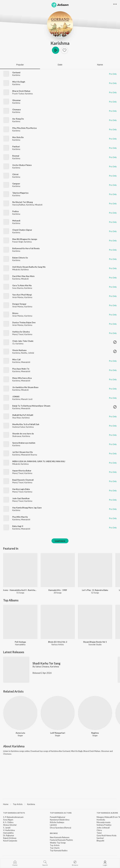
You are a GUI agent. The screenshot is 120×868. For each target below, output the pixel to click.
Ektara (15, 313)
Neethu (24, 353)
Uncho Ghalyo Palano (22, 165)
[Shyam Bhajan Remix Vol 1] (95, 622)
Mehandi (16, 221)
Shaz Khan (17, 418)
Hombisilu (101, 820)
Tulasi (99, 833)
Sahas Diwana (42, 666)
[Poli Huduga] (20, 622)
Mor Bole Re (18, 137)
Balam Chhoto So (20, 258)
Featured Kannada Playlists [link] (61, 840)
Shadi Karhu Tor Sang (47, 663)
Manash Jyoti (27, 399)
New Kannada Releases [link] (60, 837)
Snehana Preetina (104, 825)
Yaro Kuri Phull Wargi (22, 295)
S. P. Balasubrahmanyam (13, 817)
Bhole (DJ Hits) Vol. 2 (58, 642)
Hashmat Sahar (19, 427)
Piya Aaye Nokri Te (21, 369)
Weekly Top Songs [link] (58, 843)
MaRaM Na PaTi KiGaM (23, 415)
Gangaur (16, 184)
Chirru (99, 830)
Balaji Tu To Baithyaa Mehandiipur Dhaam (31, 406)
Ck (13, 344)
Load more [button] (60, 541)
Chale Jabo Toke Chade (23, 341)
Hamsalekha (8, 833)
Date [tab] (60, 65)
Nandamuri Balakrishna (60, 820)
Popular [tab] (20, 65)
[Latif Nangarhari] (58, 713)
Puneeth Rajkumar (58, 817)
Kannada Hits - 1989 (58, 590)
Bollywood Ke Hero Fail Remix (26, 248)
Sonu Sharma (18, 288)
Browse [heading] (54, 833)
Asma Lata (20, 733)
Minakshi (39, 205)
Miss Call (16, 359)
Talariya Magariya (20, 193)
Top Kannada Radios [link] (59, 850)
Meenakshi (26, 362)
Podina (15, 211)
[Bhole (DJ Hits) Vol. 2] (58, 622)
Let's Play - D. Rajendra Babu (95, 590)
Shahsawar (17, 436)
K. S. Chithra (8, 822)
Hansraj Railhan (19, 205)
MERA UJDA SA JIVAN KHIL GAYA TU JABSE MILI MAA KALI (39, 461)
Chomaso (17, 110)
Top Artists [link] (55, 845)
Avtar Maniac (18, 297)
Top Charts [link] (55, 848)
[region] (60, 804)
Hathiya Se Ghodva (21, 332)
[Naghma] (95, 713)
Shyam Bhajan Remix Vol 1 (95, 642)
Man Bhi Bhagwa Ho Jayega (25, 239)
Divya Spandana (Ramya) (61, 828)
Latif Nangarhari (58, 733)
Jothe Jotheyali (103, 828)
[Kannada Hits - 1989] (58, 570)
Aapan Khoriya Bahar (22, 471)
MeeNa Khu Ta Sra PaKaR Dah (26, 424)
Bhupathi (100, 841)
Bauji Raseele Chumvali (23, 480)
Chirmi (15, 174)
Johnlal (31, 353)
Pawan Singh (18, 242)
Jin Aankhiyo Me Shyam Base (25, 387)
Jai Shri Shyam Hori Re (23, 452)
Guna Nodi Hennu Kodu (107, 835)
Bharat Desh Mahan (21, 91)
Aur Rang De (18, 119)
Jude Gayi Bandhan (21, 498)
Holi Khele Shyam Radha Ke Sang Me (29, 267)
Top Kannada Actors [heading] (61, 813)
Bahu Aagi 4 (18, 526)
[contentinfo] (60, 833)
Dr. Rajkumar (9, 835)
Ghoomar (17, 100)
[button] (64, 50)
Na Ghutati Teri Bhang (23, 202)
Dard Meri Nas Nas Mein (23, 276)
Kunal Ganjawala (10, 841)
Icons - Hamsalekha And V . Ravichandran (20, 590)
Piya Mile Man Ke (20, 517)
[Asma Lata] (20, 713)
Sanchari (100, 838)
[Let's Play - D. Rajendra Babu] (95, 570)
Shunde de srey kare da (23, 434)
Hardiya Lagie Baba (21, 489)
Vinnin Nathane (19, 350)
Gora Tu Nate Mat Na (22, 285)
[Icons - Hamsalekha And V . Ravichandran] (20, 570)
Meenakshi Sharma (29, 455)
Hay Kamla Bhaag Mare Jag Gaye (27, 508)
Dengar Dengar (19, 304)
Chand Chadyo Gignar (22, 230)
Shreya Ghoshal (10, 825)
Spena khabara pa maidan (24, 443)
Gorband (16, 72)
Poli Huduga (20, 642)
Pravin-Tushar (18, 94)
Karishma (60, 43)
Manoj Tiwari (18, 334)
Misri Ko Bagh (19, 82)
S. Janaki (7, 828)
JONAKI (16, 397)
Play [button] (56, 50)
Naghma (95, 733)
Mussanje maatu (104, 822)
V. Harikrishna (9, 830)
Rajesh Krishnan (10, 838)
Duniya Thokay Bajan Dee (24, 322)
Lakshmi (53, 825)
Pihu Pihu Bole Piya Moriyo (25, 128)
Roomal (16, 156)
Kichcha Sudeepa (57, 822)
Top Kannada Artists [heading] (14, 813)
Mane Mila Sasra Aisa (22, 378)
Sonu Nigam (8, 820)
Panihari (16, 147)
